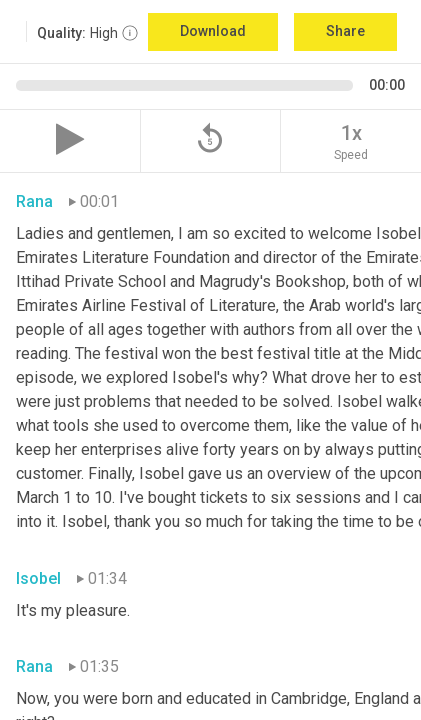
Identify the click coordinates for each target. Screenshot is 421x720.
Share (345, 31)
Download (213, 31)
